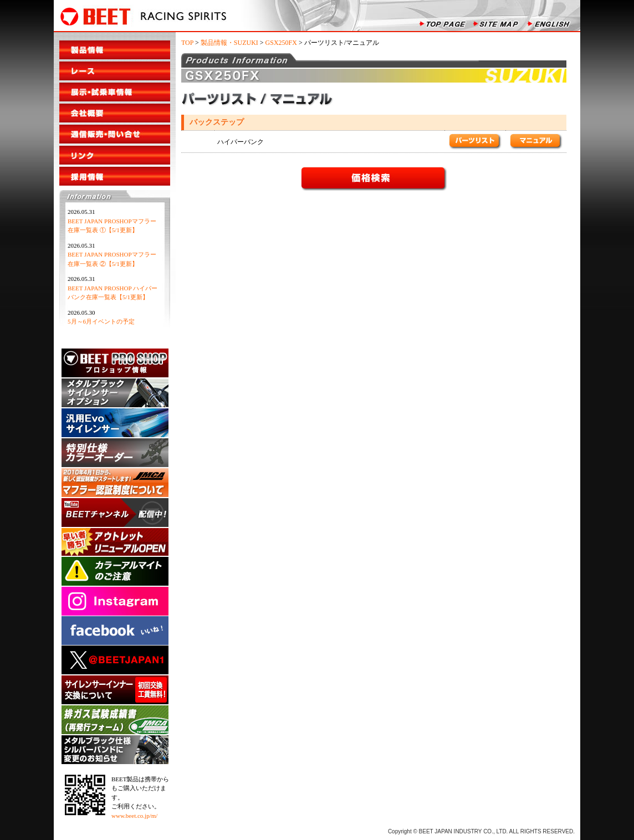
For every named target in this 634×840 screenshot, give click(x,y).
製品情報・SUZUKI (229, 43)
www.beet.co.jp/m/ (134, 816)
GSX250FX (281, 43)
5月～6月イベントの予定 (101, 321)
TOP (187, 43)
